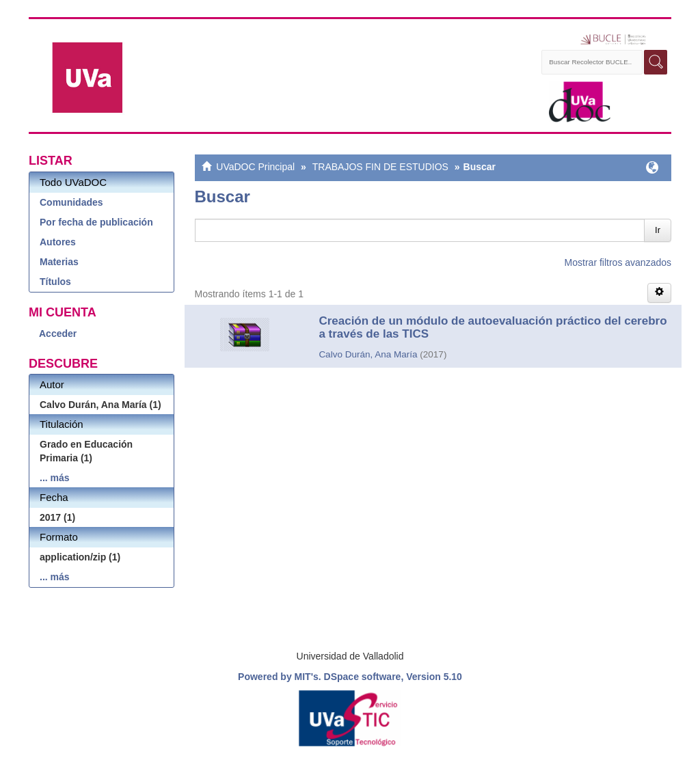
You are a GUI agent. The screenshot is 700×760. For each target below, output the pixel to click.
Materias (59, 262)
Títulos (55, 282)
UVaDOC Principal (255, 167)
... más (55, 478)
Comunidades (71, 202)
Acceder (58, 334)
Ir (658, 230)
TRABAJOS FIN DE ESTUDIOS (380, 167)
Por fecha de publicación (96, 222)
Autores (58, 242)
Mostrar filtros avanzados (618, 262)
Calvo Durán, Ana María (368, 354)
